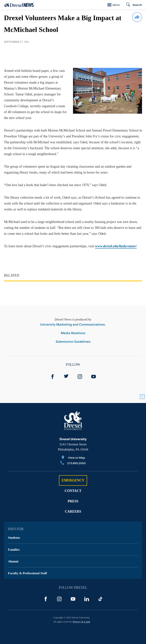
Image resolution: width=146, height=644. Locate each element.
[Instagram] (80, 377)
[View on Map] (73, 458)
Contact (73, 491)
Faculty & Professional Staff (27, 573)
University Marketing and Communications (73, 325)
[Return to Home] (19, 5)
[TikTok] (100, 599)
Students (14, 538)
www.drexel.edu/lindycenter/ (116, 246)
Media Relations (73, 333)
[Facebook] (52, 377)
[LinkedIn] (87, 599)
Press (73, 501)
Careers (73, 512)
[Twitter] (66, 377)
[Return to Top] (142, 397)
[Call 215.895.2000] (73, 464)
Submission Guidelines (73, 342)
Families (14, 550)
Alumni (13, 561)
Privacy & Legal (81, 622)
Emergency (73, 480)
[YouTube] (94, 377)
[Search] (132, 5)
